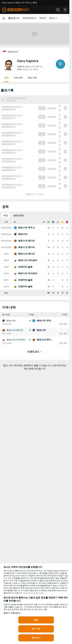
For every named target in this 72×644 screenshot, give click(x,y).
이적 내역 (18, 78)
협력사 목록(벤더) (12, 613)
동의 (36, 620)
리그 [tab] (6, 215)
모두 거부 (36, 629)
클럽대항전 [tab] (19, 215)
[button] (58, 10)
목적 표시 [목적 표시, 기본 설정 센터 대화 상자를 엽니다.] (36, 638)
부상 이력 (32, 78)
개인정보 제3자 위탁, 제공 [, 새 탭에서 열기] (34, 593)
